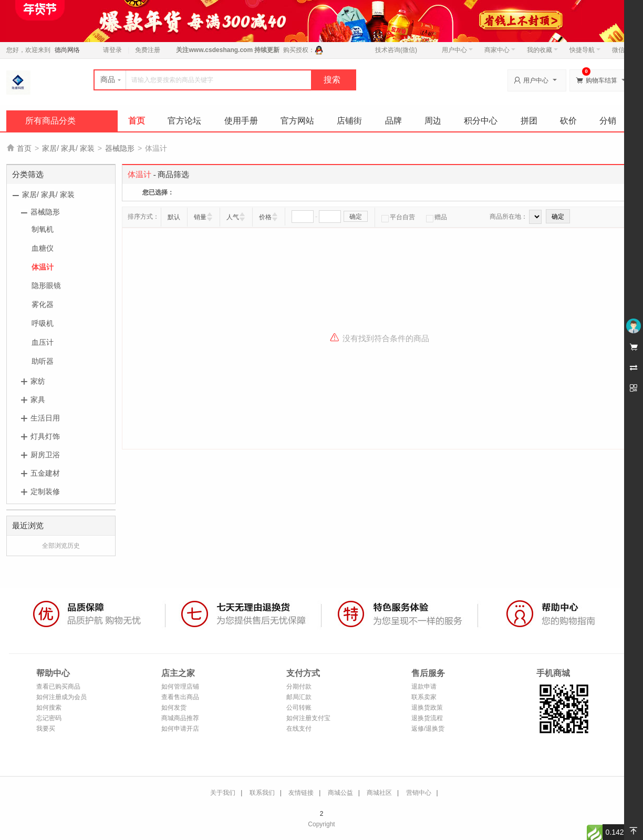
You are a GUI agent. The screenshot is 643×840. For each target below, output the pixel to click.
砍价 (568, 121)
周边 (433, 121)
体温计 (43, 267)
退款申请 (424, 687)
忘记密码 (49, 718)
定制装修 (45, 491)
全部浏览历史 (61, 546)
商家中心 (500, 50)
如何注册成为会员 (61, 697)
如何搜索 (49, 708)
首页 (137, 121)
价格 (265, 217)
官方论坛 (184, 121)
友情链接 (301, 793)
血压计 (43, 342)
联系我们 (262, 793)
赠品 (437, 217)
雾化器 (43, 304)
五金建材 (45, 473)
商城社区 (379, 793)
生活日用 (45, 418)
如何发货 (174, 708)
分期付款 (299, 687)
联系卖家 (424, 697)
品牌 (393, 121)
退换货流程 (427, 718)
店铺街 (349, 121)
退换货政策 (427, 708)
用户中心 (457, 50)
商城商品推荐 (180, 718)
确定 (356, 217)
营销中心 (419, 793)
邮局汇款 (299, 697)
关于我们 (223, 793)
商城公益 (340, 793)
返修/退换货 (428, 729)
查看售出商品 (180, 697)
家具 (38, 399)
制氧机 (43, 229)
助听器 (43, 361)
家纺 (38, 381)
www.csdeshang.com (221, 50)
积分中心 (481, 121)
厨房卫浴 (45, 455)
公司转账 (299, 708)
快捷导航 (585, 50)
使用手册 (241, 121)
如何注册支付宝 (308, 718)
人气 (233, 217)
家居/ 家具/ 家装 (68, 148)
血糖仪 (43, 248)
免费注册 (148, 50)
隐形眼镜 (46, 285)
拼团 (529, 121)
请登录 (112, 50)
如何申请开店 (180, 729)
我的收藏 (542, 50)
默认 (174, 217)
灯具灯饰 (45, 436)
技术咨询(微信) (396, 50)
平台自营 (398, 217)
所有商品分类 (50, 121)
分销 (608, 121)
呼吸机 (43, 323)
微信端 (621, 50)
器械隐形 (120, 148)
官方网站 (297, 121)
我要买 (46, 729)
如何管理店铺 (180, 687)
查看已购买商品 (58, 687)
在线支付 (299, 729)
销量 (200, 217)
